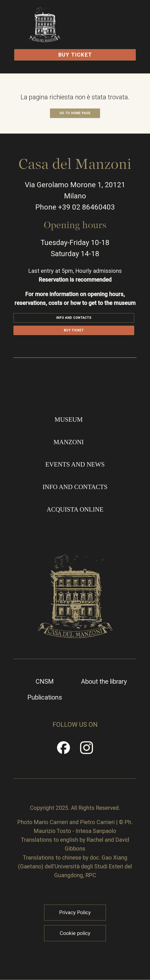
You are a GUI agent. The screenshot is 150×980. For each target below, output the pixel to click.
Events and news (75, 464)
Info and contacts (74, 318)
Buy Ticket (75, 55)
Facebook (64, 751)
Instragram (87, 751)
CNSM (45, 682)
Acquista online (75, 509)
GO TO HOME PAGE (75, 113)
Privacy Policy (75, 912)
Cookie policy (75, 933)
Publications (45, 697)
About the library (104, 682)
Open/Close (108, 34)
